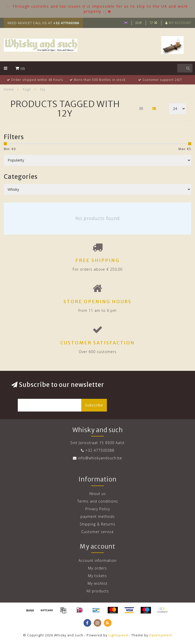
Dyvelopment (161, 635)
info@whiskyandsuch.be (100, 458)
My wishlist (98, 583)
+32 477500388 (100, 450)
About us (97, 494)
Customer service (97, 532)
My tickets (97, 576)
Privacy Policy (98, 509)
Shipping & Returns (97, 524)
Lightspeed (118, 635)
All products (98, 591)
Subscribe (94, 405)
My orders (97, 568)
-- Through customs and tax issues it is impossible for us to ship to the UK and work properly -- (97, 9)
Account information (97, 560)
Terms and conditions (98, 501)
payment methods (98, 516)
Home (9, 89)
